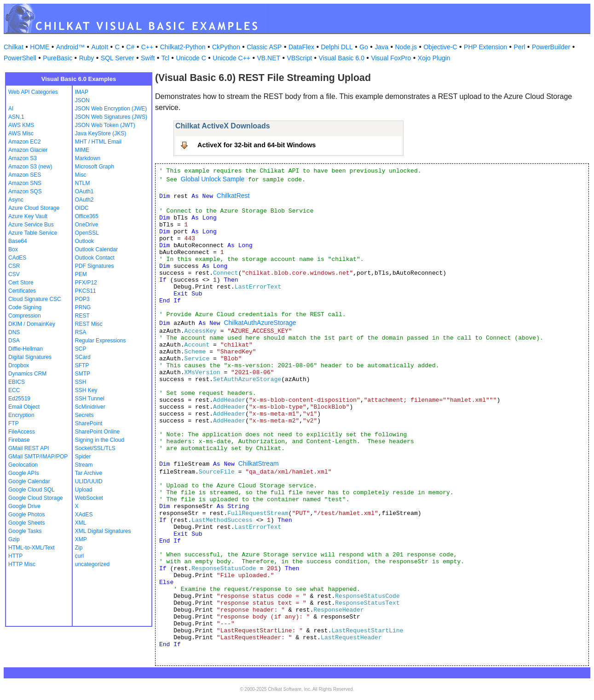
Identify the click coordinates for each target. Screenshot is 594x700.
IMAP (82, 92)
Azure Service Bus (31, 225)
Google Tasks (25, 531)
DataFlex (301, 47)
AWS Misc (21, 133)
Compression (25, 316)
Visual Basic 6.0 (342, 58)
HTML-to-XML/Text (32, 548)
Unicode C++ (231, 58)
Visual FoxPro (391, 58)
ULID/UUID (89, 481)
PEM (81, 274)
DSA (14, 341)
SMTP (83, 374)
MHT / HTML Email (98, 142)
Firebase (19, 440)
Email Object (24, 407)
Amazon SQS (25, 191)
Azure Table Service (33, 233)
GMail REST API (29, 448)
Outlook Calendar (96, 249)
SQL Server (118, 58)
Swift (148, 58)
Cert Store (21, 283)
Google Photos (26, 515)
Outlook (84, 241)
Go (364, 47)
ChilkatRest (233, 196)
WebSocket (89, 498)
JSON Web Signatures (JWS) (111, 117)
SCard (83, 357)
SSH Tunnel (90, 399)
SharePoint (89, 423)
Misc (81, 175)
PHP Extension (485, 47)
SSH (81, 382)
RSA (81, 332)
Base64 (18, 241)
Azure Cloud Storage (34, 208)
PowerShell (20, 58)
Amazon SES (25, 175)
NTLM (83, 183)
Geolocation (23, 465)
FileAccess (22, 432)
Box (13, 249)
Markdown (88, 158)
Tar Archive (89, 473)
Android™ (70, 47)
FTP (14, 423)
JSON (82, 100)
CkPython (226, 47)
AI (11, 109)
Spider (83, 457)
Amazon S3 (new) (30, 167)
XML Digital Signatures (103, 531)
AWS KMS (21, 125)
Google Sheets (26, 523)
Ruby (87, 58)
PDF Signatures (95, 266)
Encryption (21, 415)
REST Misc (89, 324)
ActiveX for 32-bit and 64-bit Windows (257, 145)
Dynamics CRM (27, 374)
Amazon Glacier (28, 150)
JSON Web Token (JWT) (105, 125)
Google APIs (24, 473)
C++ (147, 47)
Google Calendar (29, 481)
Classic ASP (264, 47)
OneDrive (87, 225)
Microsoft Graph (95, 167)
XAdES (84, 515)
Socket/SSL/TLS (95, 448)
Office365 (87, 216)
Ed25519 (19, 399)
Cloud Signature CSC (35, 299)
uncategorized (92, 564)
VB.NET (269, 58)
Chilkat (14, 47)
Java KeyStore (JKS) (101, 133)
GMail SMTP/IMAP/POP (38, 457)
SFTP (82, 365)
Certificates (22, 291)
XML (81, 523)
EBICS (17, 382)
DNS (14, 332)
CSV (14, 274)
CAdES (17, 258)
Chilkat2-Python (183, 47)
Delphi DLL (337, 47)
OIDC (82, 208)
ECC (14, 390)
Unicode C (191, 58)
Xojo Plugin (434, 58)
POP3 (82, 299)
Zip (79, 548)
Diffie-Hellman (26, 349)
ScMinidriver (90, 407)
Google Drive (24, 506)
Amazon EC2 (25, 142)
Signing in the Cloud (100, 440)
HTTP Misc (22, 564)
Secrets (84, 415)
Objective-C (440, 47)
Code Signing (25, 307)
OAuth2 (84, 200)
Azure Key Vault (28, 216)
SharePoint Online (97, 432)
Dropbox (19, 365)
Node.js (406, 47)
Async (16, 200)
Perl (520, 47)
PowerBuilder (551, 47)
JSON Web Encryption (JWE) (111, 109)
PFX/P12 (86, 283)
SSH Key (86, 390)
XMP (81, 539)
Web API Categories (33, 92)
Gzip (14, 539)
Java (381, 47)
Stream (84, 465)
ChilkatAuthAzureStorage (260, 323)
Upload (84, 490)
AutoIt (100, 47)
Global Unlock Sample (213, 179)
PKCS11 (86, 291)
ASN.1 (16, 117)
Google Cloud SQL (32, 490)
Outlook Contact (95, 258)
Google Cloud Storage (36, 498)
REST (82, 316)
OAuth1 (84, 191)
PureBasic (58, 58)
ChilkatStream (259, 463)
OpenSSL (87, 233)
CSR (14, 266)
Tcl (165, 58)
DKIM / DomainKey (32, 324)
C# (130, 47)
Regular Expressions (101, 341)
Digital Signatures (30, 357)
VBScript (300, 58)
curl (79, 556)
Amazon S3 (23, 158)
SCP (81, 349)
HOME (40, 47)
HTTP (15, 556)
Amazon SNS (25, 183)
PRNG (83, 307)
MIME (82, 150)
